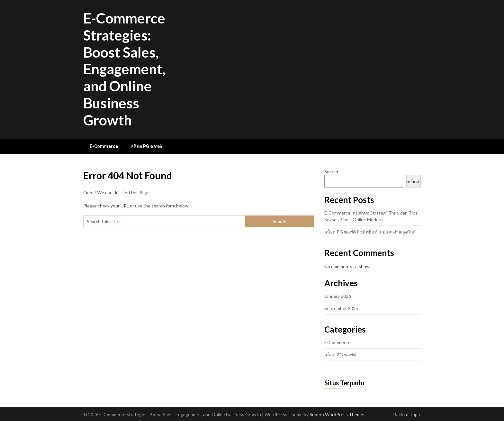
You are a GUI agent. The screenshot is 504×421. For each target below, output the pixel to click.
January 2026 (338, 296)
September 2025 (341, 308)
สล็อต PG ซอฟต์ (146, 146)
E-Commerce (104, 146)
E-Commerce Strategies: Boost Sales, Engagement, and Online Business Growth (124, 69)
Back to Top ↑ (407, 414)
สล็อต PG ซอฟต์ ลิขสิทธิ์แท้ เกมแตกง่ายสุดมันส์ (370, 232)
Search (331, 172)
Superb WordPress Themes (337, 414)
